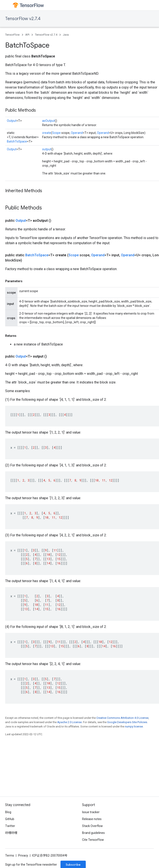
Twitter (10, 826)
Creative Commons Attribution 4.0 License (122, 718)
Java (66, 35)
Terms (10, 855)
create (47, 133)
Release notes (92, 819)
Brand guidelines (93, 833)
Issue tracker (91, 812)
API (27, 35)
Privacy (23, 855)
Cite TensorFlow (93, 840)
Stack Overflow (92, 826)
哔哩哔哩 (11, 833)
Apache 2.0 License (69, 722)
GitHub (10, 819)
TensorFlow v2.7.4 (23, 19)
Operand (77, 133)
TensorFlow (12, 35)
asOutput (48, 121)
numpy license (134, 726)
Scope (56, 133)
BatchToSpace (17, 141)
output (47, 149)
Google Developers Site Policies (127, 722)
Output (12, 121)
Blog (8, 812)
